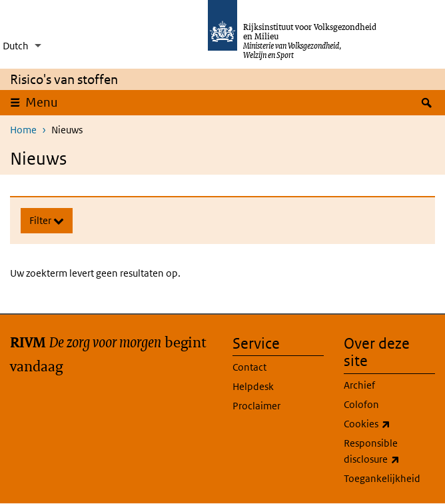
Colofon (361, 404)
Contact (249, 367)
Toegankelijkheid (382, 478)
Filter (41, 220)
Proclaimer (256, 406)
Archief (359, 385)
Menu (46, 102)
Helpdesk (253, 386)
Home (23, 130)
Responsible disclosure (389, 452)
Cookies (389, 424)
